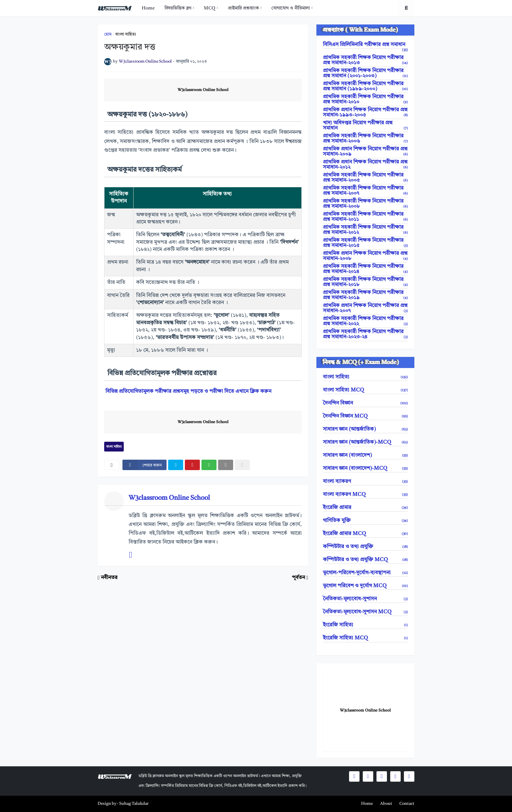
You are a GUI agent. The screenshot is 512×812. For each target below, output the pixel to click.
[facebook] (144, 465)
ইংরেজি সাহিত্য (365, 625)
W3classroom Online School (203, 90)
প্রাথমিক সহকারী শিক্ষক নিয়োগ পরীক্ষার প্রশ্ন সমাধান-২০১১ (365, 217)
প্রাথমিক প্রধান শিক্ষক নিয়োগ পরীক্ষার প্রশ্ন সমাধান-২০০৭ (365, 308)
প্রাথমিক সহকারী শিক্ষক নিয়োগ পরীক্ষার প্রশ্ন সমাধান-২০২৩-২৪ (365, 334)
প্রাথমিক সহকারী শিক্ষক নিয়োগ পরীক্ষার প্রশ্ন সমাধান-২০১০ (365, 100)
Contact (407, 804)
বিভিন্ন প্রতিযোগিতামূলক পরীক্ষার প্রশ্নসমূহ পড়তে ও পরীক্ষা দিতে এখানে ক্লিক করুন (188, 391)
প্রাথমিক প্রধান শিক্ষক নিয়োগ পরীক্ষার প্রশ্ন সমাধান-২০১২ (365, 165)
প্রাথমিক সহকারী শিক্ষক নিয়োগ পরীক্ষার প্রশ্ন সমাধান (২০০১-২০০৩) (365, 73)
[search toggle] (406, 8)
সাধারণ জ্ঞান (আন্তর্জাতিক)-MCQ (365, 442)
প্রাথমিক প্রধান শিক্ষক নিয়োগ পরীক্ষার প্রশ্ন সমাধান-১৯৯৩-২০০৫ (365, 113)
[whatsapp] (209, 465)
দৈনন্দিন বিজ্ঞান (365, 403)
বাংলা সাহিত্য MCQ (365, 390)
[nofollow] (242, 465)
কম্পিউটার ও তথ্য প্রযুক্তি (365, 547)
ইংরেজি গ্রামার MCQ (365, 534)
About (386, 804)
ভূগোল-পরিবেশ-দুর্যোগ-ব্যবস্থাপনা (365, 573)
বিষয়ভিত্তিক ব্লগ (178, 8)
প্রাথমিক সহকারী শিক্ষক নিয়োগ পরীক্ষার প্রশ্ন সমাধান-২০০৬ (365, 139)
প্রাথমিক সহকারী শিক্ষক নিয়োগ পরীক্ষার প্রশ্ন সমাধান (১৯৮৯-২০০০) (365, 86)
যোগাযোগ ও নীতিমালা (291, 8)
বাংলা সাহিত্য (126, 34)
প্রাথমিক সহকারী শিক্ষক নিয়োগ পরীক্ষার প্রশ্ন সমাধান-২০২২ (365, 321)
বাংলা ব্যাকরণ (365, 482)
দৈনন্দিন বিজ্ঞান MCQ (365, 416)
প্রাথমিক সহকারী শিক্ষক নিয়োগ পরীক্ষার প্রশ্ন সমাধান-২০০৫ (365, 178)
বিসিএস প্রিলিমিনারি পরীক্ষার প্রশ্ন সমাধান (365, 45)
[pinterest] (192, 465)
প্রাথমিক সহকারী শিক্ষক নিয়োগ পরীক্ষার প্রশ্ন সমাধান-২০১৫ (365, 243)
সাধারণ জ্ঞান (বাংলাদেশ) (365, 455)
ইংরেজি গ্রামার (365, 508)
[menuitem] (148, 8)
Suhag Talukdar (134, 804)
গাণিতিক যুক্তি (365, 521)
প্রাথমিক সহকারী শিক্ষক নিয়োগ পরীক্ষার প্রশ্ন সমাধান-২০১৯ (365, 295)
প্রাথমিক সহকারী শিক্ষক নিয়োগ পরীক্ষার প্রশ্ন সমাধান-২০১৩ (365, 60)
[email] (226, 465)
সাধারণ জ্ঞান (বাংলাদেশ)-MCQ (365, 468)
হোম (108, 34)
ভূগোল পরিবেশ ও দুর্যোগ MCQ (365, 586)
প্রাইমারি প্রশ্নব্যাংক (243, 8)
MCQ (209, 8)
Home (148, 8)
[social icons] (354, 776)
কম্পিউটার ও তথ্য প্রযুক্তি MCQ (365, 560)
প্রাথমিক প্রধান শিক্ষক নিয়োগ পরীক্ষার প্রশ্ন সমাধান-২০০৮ (365, 256)
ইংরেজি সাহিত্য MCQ (365, 638)
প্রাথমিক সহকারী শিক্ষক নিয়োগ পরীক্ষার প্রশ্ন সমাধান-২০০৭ (365, 191)
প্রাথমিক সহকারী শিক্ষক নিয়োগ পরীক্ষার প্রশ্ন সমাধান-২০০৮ (365, 204)
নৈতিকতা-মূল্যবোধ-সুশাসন (365, 599)
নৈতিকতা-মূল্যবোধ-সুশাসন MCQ (365, 612)
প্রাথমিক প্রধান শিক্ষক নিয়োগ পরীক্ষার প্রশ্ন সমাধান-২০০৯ (365, 152)
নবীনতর (109, 578)
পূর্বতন (298, 578)
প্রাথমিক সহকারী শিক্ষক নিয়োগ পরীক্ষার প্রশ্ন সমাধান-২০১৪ (365, 269)
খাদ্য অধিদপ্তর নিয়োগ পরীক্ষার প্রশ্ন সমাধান (365, 126)
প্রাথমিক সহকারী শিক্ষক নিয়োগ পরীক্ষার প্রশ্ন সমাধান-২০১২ (365, 230)
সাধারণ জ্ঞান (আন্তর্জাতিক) (365, 429)
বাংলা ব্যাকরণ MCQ (365, 495)
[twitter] (176, 465)
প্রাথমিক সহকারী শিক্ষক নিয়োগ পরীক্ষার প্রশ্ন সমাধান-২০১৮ (365, 282)
